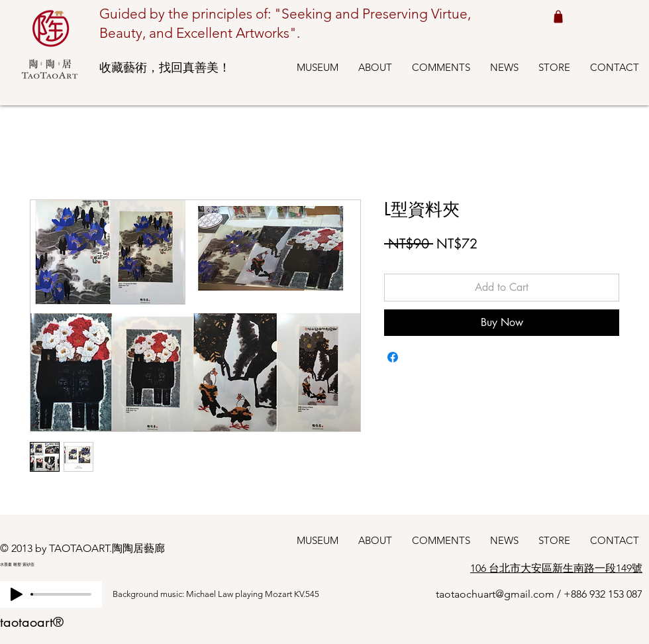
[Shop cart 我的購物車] (558, 16)
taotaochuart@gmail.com (495, 594)
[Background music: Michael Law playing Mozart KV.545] (228, 594)
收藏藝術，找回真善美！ (165, 68)
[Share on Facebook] (393, 357)
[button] (318, 68)
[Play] (17, 594)
